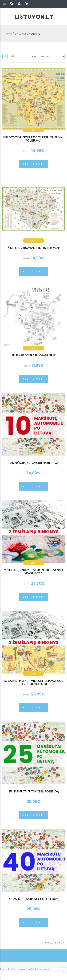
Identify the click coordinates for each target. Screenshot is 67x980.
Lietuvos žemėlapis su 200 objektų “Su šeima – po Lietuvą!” (34, 139)
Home (8, 34)
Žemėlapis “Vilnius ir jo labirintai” (34, 355)
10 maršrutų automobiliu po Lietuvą (34, 463)
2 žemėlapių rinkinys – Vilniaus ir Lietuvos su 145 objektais (33, 572)
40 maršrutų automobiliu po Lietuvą (33, 899)
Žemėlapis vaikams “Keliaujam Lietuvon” (34, 248)
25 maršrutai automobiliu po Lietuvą (34, 791)
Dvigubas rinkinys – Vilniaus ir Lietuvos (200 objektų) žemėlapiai (33, 682)
